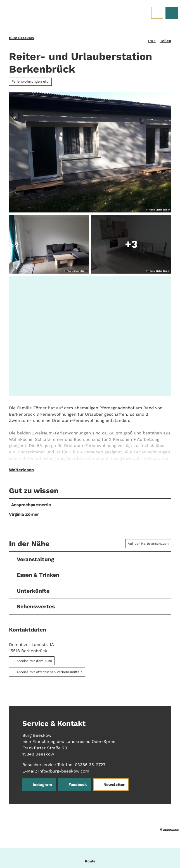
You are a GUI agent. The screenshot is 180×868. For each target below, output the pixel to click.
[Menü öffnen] (157, 13)
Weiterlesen (21, 473)
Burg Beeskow (22, 38)
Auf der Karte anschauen (148, 546)
